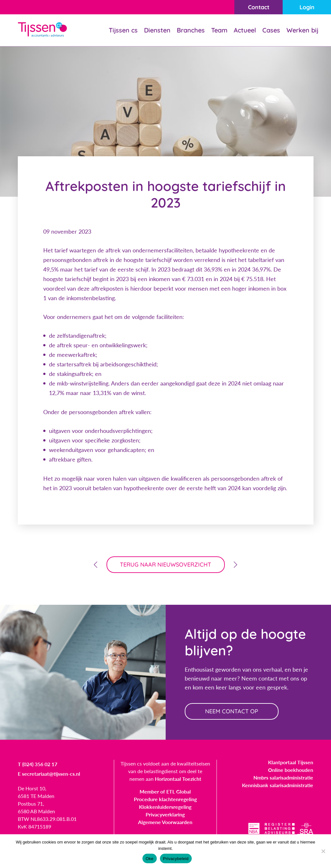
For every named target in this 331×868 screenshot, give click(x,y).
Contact (259, 7)
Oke (150, 859)
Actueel (245, 30)
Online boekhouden (291, 770)
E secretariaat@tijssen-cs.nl (49, 774)
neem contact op (232, 711)
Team (219, 30)
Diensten (157, 30)
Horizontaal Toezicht (178, 779)
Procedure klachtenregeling (165, 799)
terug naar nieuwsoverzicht (165, 565)
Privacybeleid (176, 859)
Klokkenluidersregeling (165, 807)
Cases (271, 30)
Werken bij (302, 30)
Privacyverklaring (165, 814)
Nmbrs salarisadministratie (283, 777)
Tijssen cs (123, 30)
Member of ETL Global (165, 791)
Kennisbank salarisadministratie (278, 785)
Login (307, 7)
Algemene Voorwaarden (165, 822)
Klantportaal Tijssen (291, 762)
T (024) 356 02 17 (38, 764)
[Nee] (323, 851)
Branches (191, 30)
